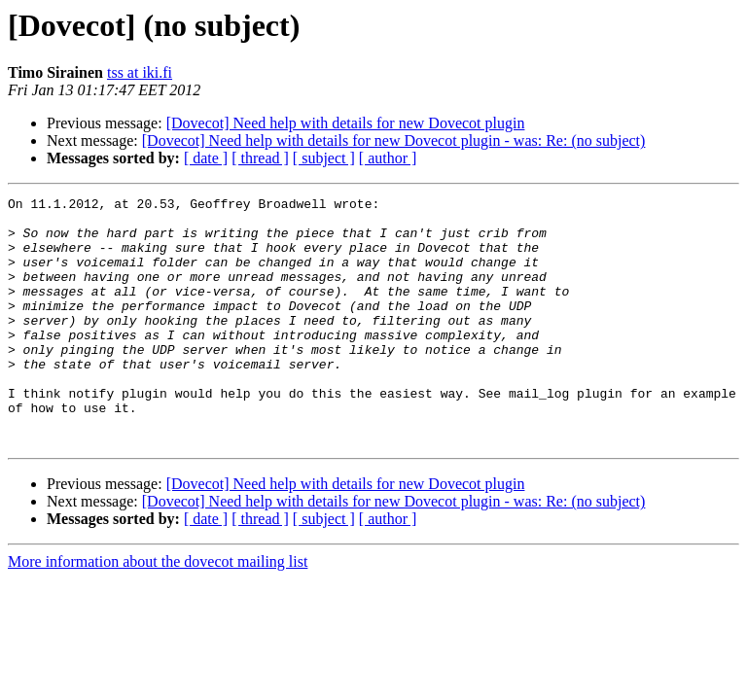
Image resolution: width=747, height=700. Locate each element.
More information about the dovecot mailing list (158, 611)
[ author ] (388, 158)
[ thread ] (260, 158)
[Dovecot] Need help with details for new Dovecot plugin (346, 123)
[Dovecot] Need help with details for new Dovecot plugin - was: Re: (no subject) (394, 140)
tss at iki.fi (140, 72)
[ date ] (206, 158)
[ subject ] (324, 158)
